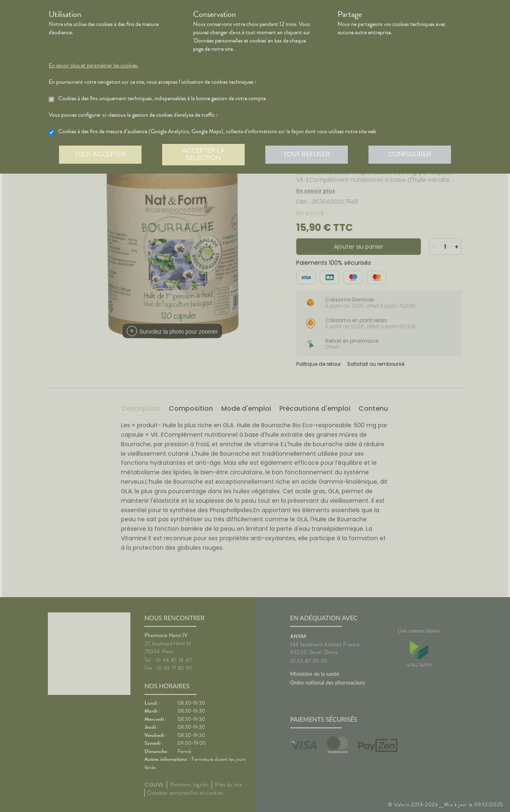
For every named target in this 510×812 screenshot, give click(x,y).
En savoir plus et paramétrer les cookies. (93, 66)
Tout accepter (100, 154)
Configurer (410, 154)
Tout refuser (307, 154)
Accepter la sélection (204, 154)
